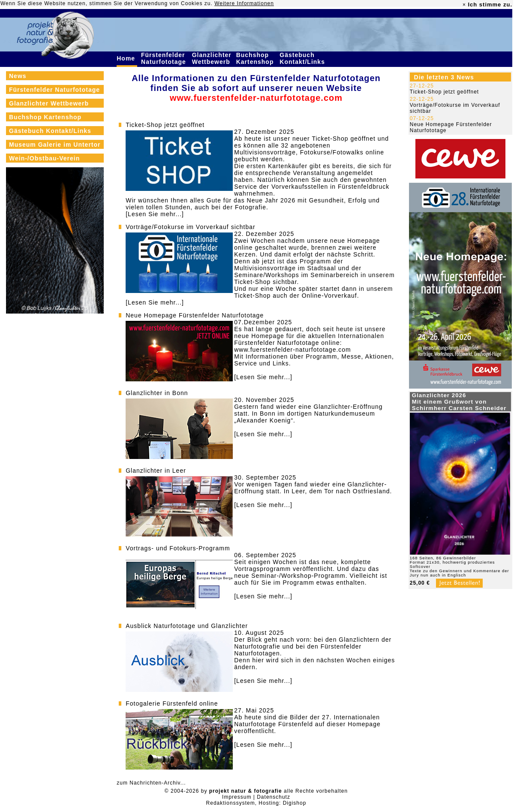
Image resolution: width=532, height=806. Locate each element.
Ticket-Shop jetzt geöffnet (165, 125)
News (18, 76)
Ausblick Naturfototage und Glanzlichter (187, 626)
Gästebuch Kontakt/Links (303, 58)
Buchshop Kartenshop (256, 58)
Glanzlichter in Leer (156, 471)
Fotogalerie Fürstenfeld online (172, 703)
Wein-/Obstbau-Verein (44, 158)
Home (127, 58)
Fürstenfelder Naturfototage (165, 58)
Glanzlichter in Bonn (157, 393)
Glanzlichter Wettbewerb (212, 58)
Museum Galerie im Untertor (55, 145)
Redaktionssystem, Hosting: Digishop (256, 803)
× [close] (464, 5)
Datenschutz (274, 797)
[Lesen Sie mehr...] (155, 214)
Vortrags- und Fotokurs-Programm (178, 548)
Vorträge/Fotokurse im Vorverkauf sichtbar (190, 227)
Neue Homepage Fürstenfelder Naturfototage (195, 315)
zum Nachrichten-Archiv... (151, 783)
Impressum (237, 797)
